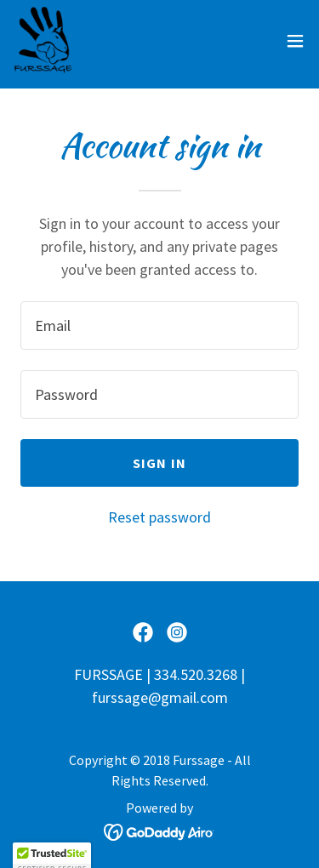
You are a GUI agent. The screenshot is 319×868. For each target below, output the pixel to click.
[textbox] (159, 325)
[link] (45, 41)
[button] (295, 41)
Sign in (159, 463)
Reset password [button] (159, 517)
